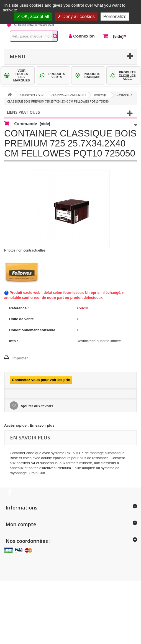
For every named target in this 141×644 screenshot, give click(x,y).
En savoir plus (42, 425)
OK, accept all (33, 17)
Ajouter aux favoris (36, 406)
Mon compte (21, 524)
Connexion (83, 36)
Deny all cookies (76, 17)
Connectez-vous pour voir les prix (41, 380)
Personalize (115, 17)
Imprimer (20, 358)
